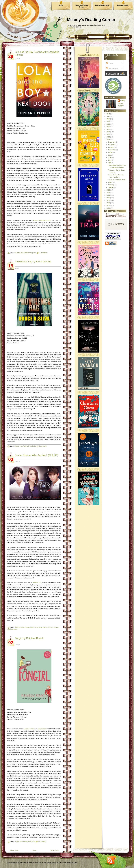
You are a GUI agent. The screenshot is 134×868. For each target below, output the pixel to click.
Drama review (29, 627)
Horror (36, 627)
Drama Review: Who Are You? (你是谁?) (37, 455)
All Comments (112, 69)
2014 (108, 139)
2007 (108, 205)
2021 (108, 121)
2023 (108, 116)
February (111, 185)
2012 (108, 193)
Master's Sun (37, 583)
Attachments (42, 729)
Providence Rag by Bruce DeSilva (33, 262)
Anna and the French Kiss (42, 220)
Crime (23, 627)
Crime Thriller (32, 446)
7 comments (43, 253)
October (111, 147)
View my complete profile (121, 105)
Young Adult (33, 253)
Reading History (123, 5)
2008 (108, 203)
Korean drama (43, 627)
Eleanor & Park (29, 729)
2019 (108, 127)
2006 (108, 208)
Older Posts (54, 850)
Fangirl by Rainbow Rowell (29, 638)
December (112, 142)
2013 (108, 190)
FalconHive (39, 863)
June (110, 158)
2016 (108, 134)
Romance (56, 627)
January (111, 187)
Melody (123, 100)
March (111, 182)
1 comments (14, 629)
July (110, 155)
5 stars (17, 842)
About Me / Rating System (81, 6)
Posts (109, 64)
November (112, 145)
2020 (108, 124)
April (110, 163)
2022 (108, 119)
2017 (108, 132)
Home (61, 5)
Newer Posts (14, 850)
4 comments (42, 842)
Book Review (25, 253)
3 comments (43, 446)
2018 (108, 129)
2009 (108, 200)
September (112, 150)
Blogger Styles (73, 863)
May (110, 160)
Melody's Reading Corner (91, 20)
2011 (108, 195)
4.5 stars (17, 253)
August (111, 152)
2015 (108, 137)
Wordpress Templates (51, 863)
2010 (108, 198)
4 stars (17, 446)
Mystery (50, 627)
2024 (108, 114)
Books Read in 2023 (102, 5)
